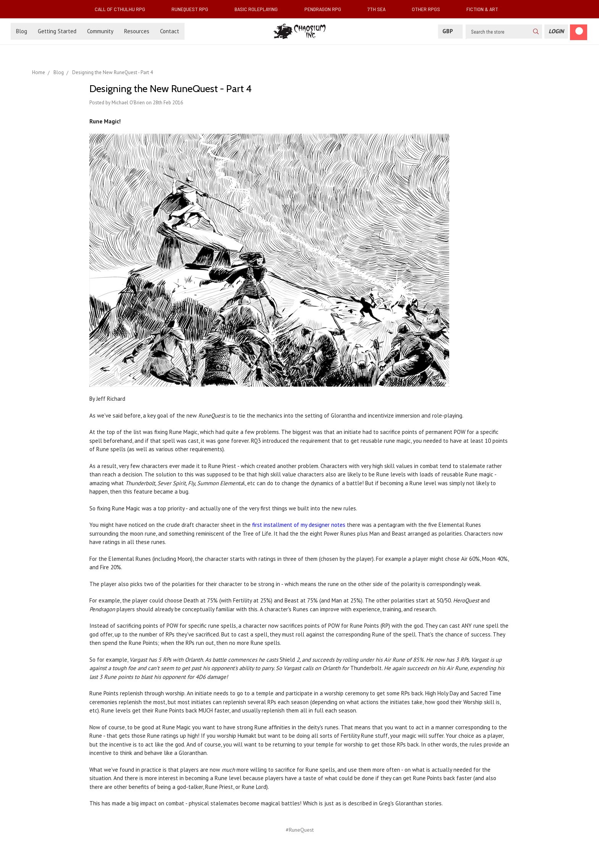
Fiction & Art (485, 9)
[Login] (556, 32)
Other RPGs (429, 9)
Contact (170, 31)
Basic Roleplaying (259, 9)
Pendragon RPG (326, 9)
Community (100, 31)
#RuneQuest (300, 830)
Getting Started (57, 31)
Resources (137, 31)
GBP (450, 31)
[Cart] (579, 32)
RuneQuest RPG (193, 9)
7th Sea (380, 9)
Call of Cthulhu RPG (123, 9)
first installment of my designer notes (299, 525)
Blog (22, 31)
